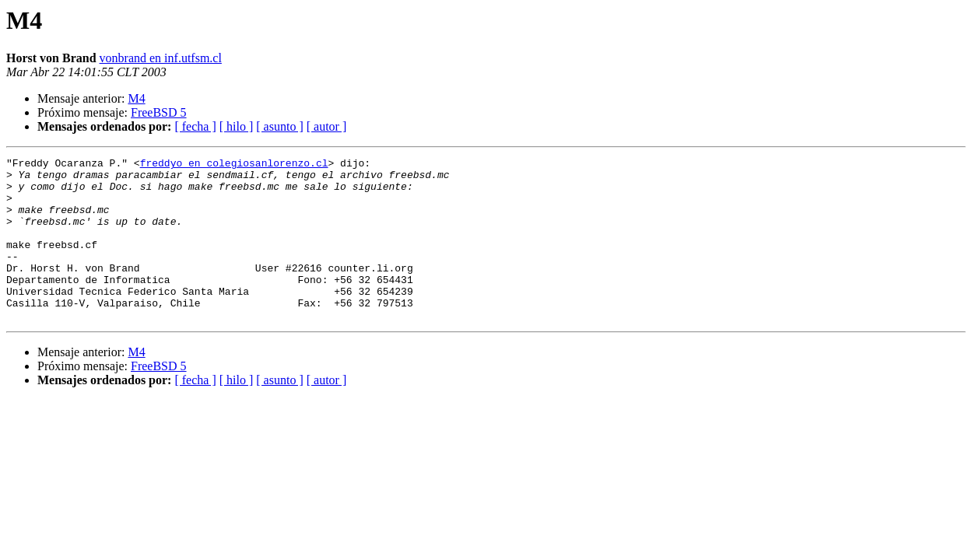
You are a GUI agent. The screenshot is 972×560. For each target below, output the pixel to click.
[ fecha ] (195, 126)
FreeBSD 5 (159, 112)
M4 (136, 98)
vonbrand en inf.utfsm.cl (161, 58)
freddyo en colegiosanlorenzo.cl (234, 165)
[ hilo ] (237, 126)
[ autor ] (327, 126)
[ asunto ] (279, 126)
